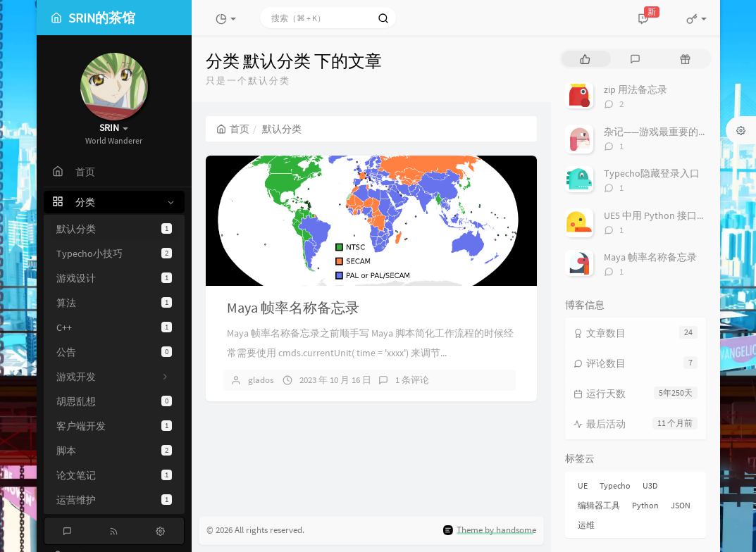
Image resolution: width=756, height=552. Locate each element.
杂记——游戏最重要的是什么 (666, 132)
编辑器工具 (599, 505)
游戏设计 (114, 278)
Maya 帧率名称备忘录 (293, 307)
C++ (114, 327)
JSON (681, 505)
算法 (114, 303)
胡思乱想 (114, 401)
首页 (233, 129)
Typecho (615, 485)
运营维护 (114, 500)
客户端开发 (114, 426)
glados (261, 380)
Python (645, 505)
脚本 (114, 451)
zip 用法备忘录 (636, 89)
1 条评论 (412, 380)
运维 (586, 525)
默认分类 (114, 229)
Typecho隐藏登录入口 (652, 173)
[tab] (585, 59)
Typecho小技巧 (114, 253)
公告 (114, 352)
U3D (650, 485)
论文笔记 (114, 475)
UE (583, 485)
